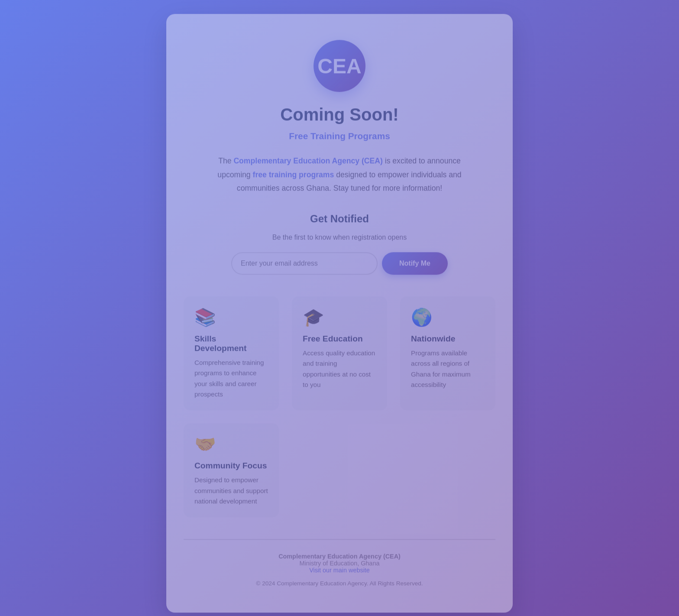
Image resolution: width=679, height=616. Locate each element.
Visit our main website (339, 571)
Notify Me (415, 264)
